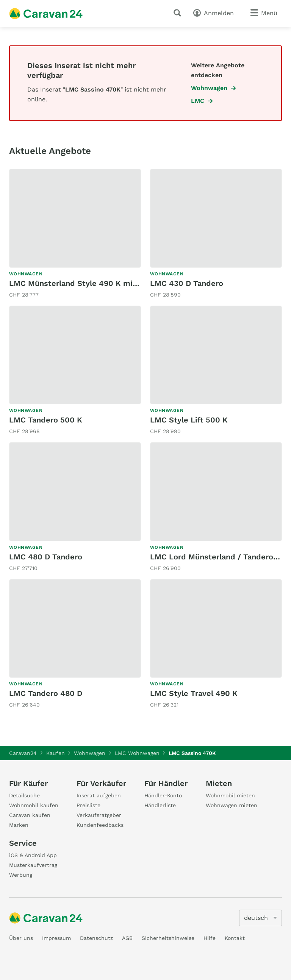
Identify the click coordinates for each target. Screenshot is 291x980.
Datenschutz (96, 938)
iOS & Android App (33, 855)
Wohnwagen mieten (232, 805)
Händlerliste (160, 805)
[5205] (260, 918)
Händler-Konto (163, 795)
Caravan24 (23, 753)
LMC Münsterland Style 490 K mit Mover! (86, 283)
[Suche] (179, 13)
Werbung (21, 875)
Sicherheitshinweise (168, 938)
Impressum (56, 938)
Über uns (21, 938)
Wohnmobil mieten (230, 795)
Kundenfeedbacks (100, 825)
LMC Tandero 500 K (46, 420)
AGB (127, 938)
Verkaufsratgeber (99, 815)
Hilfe (210, 938)
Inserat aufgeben (99, 795)
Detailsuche (24, 795)
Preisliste (88, 805)
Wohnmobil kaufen (34, 805)
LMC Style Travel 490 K (194, 693)
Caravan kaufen (30, 815)
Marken (19, 825)
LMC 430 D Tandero (187, 283)
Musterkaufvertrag (33, 865)
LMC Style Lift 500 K (189, 420)
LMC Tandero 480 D (46, 693)
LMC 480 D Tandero (46, 557)
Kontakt (235, 938)
